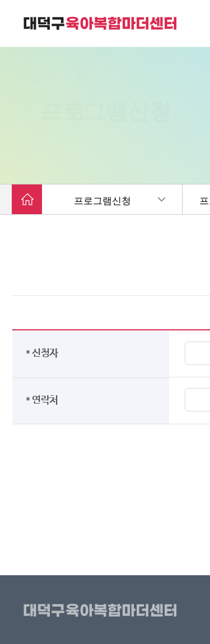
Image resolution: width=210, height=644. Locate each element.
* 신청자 (44, 353)
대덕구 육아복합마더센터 (101, 23)
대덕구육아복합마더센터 (102, 611)
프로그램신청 (102, 201)
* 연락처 (44, 400)
